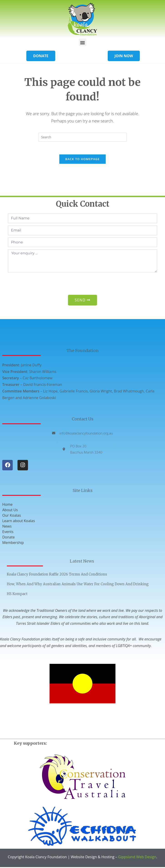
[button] (83, 42)
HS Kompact (17, 595)
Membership (13, 543)
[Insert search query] (82, 137)
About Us (10, 511)
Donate (9, 538)
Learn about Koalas (19, 522)
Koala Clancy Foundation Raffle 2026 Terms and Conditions (57, 575)
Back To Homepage (82, 160)
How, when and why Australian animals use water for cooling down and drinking (78, 585)
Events (8, 533)
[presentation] (42, 285)
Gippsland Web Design (137, 858)
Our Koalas (12, 516)
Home (7, 505)
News (7, 527)
